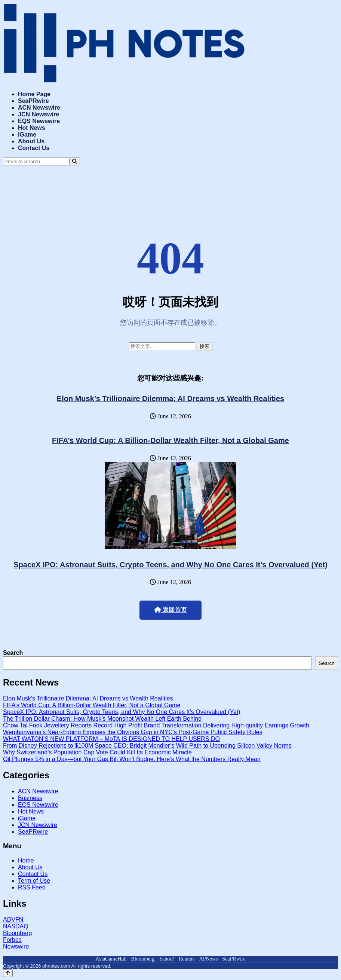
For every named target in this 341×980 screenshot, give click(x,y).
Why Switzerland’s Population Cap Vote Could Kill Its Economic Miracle (97, 752)
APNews (209, 959)
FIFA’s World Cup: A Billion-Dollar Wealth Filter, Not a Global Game (170, 440)
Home (26, 860)
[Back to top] (8, 973)
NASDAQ (16, 926)
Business (30, 798)
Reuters (187, 959)
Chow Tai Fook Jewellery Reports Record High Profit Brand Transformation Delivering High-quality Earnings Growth (156, 725)
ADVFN (13, 920)
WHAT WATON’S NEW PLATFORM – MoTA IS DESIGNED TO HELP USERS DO (111, 739)
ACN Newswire (39, 108)
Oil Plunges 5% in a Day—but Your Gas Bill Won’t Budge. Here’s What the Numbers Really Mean (132, 759)
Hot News (32, 128)
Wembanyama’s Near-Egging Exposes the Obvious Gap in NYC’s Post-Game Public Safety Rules (133, 732)
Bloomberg (17, 933)
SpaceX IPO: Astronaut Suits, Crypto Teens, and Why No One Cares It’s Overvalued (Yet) (170, 565)
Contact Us (34, 148)
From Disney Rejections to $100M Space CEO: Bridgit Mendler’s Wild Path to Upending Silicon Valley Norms (147, 746)
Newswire (16, 947)
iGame (27, 135)
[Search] (75, 161)
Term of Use (34, 881)
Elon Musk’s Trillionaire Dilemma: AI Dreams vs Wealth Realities (170, 399)
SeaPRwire (33, 101)
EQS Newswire (39, 121)
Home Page (34, 94)
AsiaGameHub (111, 959)
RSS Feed (32, 887)
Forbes (12, 940)
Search (13, 653)
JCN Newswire (39, 114)
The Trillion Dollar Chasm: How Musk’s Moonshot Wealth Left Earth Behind (102, 719)
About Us (31, 141)
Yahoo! (167, 959)
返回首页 (170, 610)
